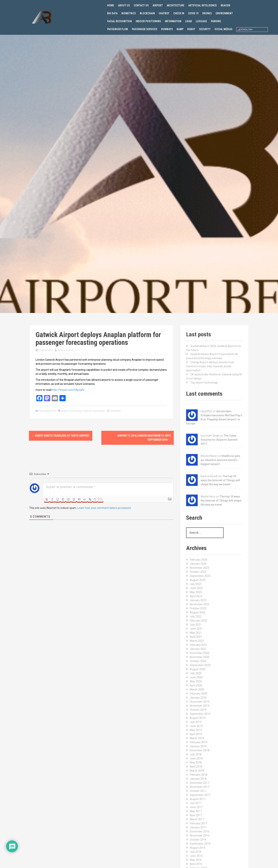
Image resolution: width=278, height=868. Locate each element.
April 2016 (196, 864)
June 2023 (196, 588)
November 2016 (200, 836)
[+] (100, 499)
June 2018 (196, 758)
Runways (167, 29)
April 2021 (196, 637)
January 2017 (198, 827)
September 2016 (200, 844)
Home (111, 5)
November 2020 (200, 657)
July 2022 (196, 616)
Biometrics (129, 13)
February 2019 (199, 742)
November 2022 (200, 604)
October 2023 (198, 572)
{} (95, 499)
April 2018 (196, 767)
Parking (216, 21)
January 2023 (198, 600)
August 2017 (198, 799)
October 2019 (198, 710)
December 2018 (200, 750)
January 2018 (198, 779)
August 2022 (198, 612)
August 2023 (198, 580)
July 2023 (196, 584)
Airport (158, 5)
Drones (207, 13)
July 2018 (196, 754)
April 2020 (196, 685)
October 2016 (198, 840)
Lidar (189, 21)
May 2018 (196, 763)
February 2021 (199, 645)
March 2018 (197, 771)
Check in (179, 13)
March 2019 (197, 738)
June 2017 (196, 807)
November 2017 (200, 787)
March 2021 (197, 641)
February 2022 (199, 621)
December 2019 (200, 702)
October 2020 (198, 661)
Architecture (175, 5)
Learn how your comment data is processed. (104, 508)
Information (173, 21)
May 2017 (196, 811)
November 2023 (200, 568)
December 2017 (200, 783)
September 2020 (200, 665)
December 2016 (200, 831)
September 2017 (200, 795)
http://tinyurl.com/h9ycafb (68, 390)
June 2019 (196, 726)
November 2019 (200, 706)
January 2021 (198, 649)
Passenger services (145, 29)
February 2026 (199, 560)
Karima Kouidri (65, 350)
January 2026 (198, 564)
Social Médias (223, 29)
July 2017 (196, 803)
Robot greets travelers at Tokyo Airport (61, 436)
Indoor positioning (148, 21)
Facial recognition (120, 21)
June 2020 (196, 677)
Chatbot (164, 13)
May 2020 (196, 681)
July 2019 (196, 722)
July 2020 (196, 673)
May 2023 (196, 592)
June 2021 (196, 629)
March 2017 (197, 819)
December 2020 (200, 653)
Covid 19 (193, 13)
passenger (99, 411)
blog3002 (206, 411)
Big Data (112, 13)
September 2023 (200, 576)
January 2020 (198, 698)
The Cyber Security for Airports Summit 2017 (219, 440)
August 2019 (198, 718)
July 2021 (196, 625)
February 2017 (199, 823)
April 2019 (196, 734)
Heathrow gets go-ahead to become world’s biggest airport (220, 460)
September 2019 (200, 714)
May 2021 (196, 633)
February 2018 (199, 775)
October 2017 (198, 791)
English (245, 30)
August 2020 (198, 669)
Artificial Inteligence (203, 5)
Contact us (141, 5)
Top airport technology (204, 383)
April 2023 (196, 596)
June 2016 (196, 856)
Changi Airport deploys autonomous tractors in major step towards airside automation (210, 366)
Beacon (225, 5)
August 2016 (198, 848)
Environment (224, 13)
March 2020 (197, 689)
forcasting (76, 411)
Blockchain (147, 13)
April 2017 (196, 815)
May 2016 (196, 860)
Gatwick (87, 411)
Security (205, 29)
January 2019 (198, 746)
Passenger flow (118, 29)
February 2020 (199, 694)
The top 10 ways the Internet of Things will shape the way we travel (220, 480)
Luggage (201, 21)
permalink (115, 411)
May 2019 (196, 730)
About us (124, 5)
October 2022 (198, 608)
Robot (191, 29)
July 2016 (196, 852)
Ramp (180, 29)
